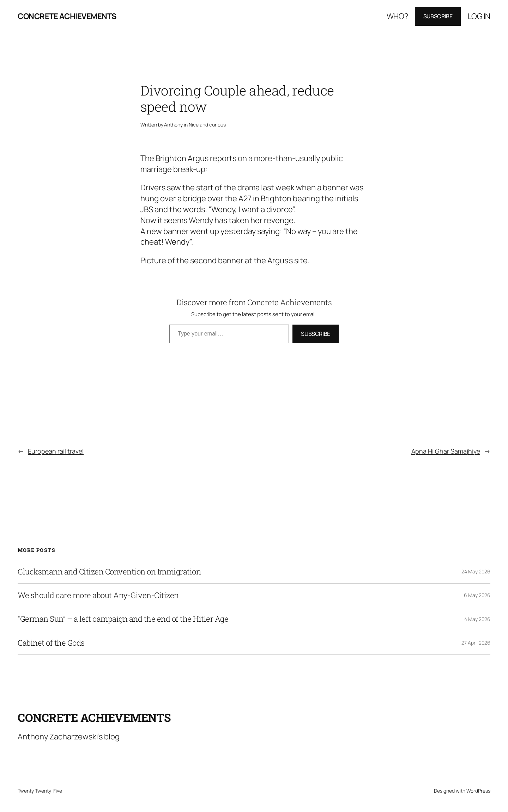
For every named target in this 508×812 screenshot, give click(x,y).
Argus (198, 158)
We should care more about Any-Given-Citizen (98, 595)
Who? (397, 16)
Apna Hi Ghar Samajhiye (446, 451)
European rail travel (56, 451)
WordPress (478, 791)
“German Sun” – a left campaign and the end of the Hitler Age (123, 619)
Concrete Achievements (67, 16)
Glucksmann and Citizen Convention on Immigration (109, 572)
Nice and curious (207, 125)
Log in (479, 16)
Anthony (173, 125)
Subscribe (438, 16)
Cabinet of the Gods (51, 643)
